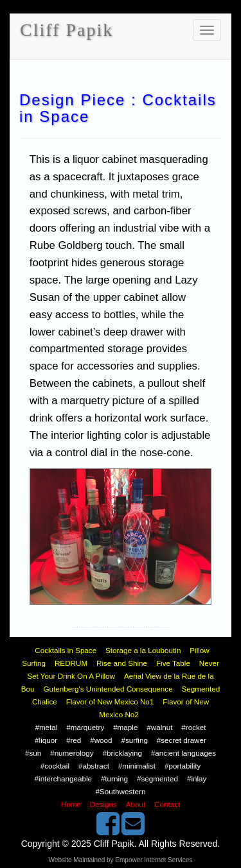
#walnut (159, 727)
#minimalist (137, 766)
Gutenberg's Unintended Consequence (108, 689)
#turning (114, 779)
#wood (101, 740)
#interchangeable (63, 779)
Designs (103, 804)
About (136, 804)
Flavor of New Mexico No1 (110, 702)
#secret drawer (182, 740)
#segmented (157, 779)
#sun (33, 753)
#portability (183, 766)
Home (71, 804)
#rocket (193, 727)
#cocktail (55, 766)
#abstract (94, 766)
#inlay (197, 779)
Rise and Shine (122, 663)
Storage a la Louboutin (143, 650)
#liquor (46, 740)
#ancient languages (183, 753)
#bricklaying (122, 753)
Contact (167, 804)
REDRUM (71, 663)
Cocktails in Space (66, 650)
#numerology (72, 753)
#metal (46, 727)
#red (74, 740)
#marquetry (85, 727)
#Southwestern (121, 791)
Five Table (173, 663)
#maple (125, 727)
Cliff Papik (67, 30)
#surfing (134, 740)
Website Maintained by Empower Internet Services (121, 860)
